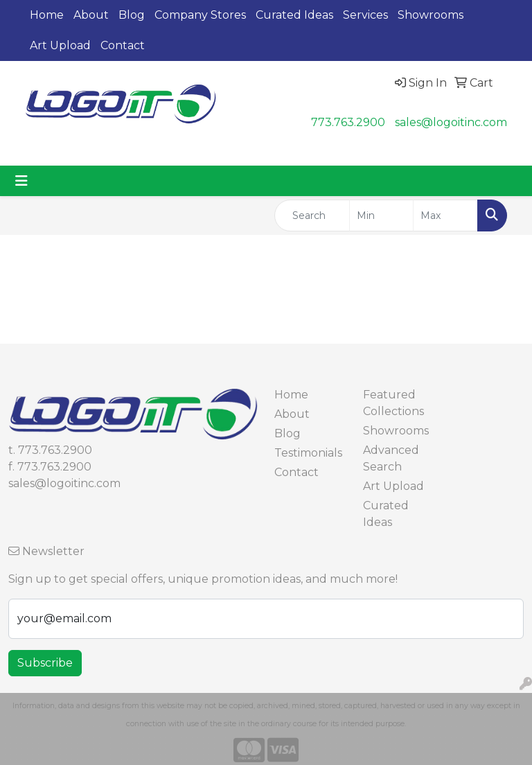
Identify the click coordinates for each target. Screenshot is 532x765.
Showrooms (431, 15)
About (91, 15)
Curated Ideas (294, 15)
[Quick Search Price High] (445, 216)
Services (365, 15)
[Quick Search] (312, 216)
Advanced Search (391, 458)
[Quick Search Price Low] (382, 216)
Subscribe (45, 663)
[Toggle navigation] (21, 181)
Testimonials (308, 453)
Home (47, 15)
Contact (123, 45)
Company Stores (200, 15)
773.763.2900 (348, 122)
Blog (132, 15)
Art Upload (60, 45)
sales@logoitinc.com (451, 122)
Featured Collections (393, 403)
